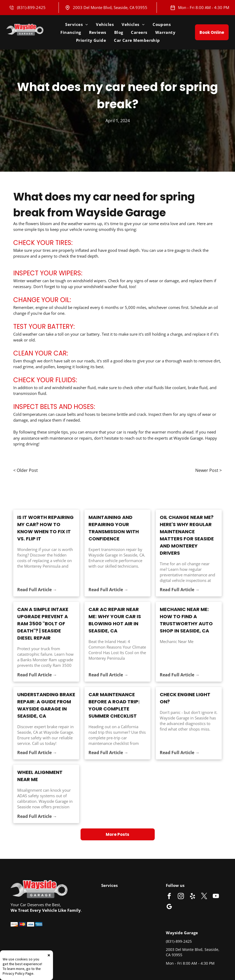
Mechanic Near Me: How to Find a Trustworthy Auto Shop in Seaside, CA (186, 620)
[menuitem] (77, 24)
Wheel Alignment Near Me (40, 776)
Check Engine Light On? (185, 698)
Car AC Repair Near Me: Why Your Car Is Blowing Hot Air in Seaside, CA (115, 620)
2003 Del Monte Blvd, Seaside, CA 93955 (110, 7)
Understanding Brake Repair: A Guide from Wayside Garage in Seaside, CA (46, 705)
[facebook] (169, 897)
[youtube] (216, 897)
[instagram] (181, 897)
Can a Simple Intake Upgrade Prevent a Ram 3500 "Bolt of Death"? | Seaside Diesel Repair (43, 624)
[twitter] (204, 897)
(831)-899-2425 (31, 7)
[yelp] (192, 897)
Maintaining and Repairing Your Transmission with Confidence (114, 528)
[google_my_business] (169, 907)
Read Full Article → (37, 590)
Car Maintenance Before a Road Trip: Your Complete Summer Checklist (114, 705)
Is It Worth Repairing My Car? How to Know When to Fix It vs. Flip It (45, 528)
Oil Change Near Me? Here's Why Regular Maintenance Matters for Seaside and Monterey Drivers (187, 535)
